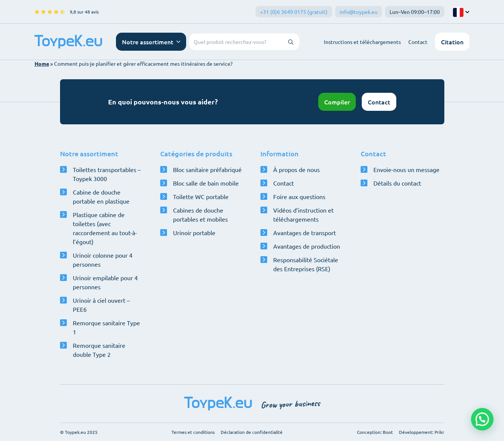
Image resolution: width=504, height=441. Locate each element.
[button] (482, 419)
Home (42, 63)
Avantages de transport (305, 233)
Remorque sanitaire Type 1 (106, 327)
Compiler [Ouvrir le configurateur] (337, 102)
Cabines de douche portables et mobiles (200, 214)
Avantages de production (307, 246)
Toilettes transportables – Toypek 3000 (107, 174)
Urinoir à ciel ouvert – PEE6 (101, 305)
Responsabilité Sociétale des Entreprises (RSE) (306, 264)
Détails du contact (397, 183)
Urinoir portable (194, 233)
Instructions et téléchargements (362, 42)
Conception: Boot (375, 432)
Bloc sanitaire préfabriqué (207, 169)
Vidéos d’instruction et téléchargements (303, 214)
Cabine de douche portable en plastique (101, 196)
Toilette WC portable (201, 196)
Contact (418, 42)
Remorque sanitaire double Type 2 (99, 350)
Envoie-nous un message (406, 169)
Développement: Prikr (422, 432)
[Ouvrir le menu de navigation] (151, 42)
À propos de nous (296, 169)
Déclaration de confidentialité (252, 432)
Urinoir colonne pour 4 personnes (103, 260)
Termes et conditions (193, 432)
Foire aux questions (299, 196)
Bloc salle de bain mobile (206, 183)
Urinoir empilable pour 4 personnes (105, 282)
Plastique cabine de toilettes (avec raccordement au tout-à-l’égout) (105, 228)
